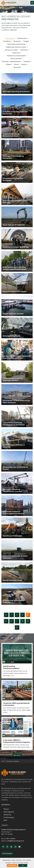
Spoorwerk (17, 67)
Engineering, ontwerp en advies (16, 47)
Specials (24, 64)
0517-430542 (11, 839)
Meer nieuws (17, 755)
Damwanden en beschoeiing (16, 44)
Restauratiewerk (16, 59)
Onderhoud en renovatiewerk (16, 56)
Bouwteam (17, 41)
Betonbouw (7, 41)
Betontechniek (22, 38)
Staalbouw (27, 61)
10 (22, 621)
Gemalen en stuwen (11, 50)
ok (23, 865)
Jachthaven (24, 50)
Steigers (8, 64)
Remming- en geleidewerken (11, 61)
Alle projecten (10, 38)
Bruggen (26, 41)
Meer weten (12, 865)
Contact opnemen (7, 853)
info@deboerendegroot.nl (16, 841)
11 (28, 621)
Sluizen (16, 64)
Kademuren (16, 53)
